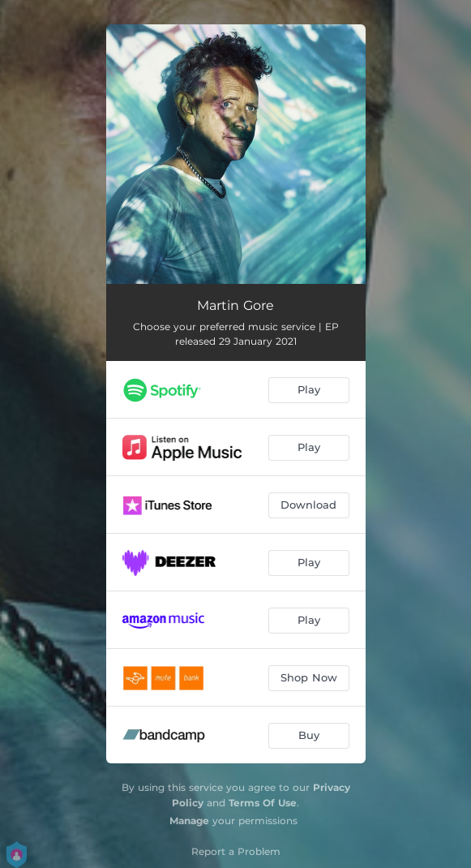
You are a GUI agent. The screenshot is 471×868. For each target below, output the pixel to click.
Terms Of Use (263, 803)
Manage (189, 821)
